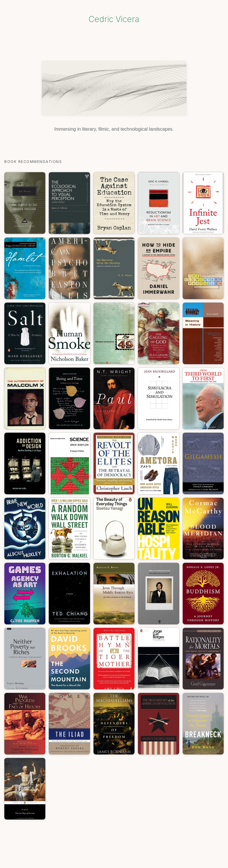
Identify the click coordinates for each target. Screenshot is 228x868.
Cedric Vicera (114, 19)
